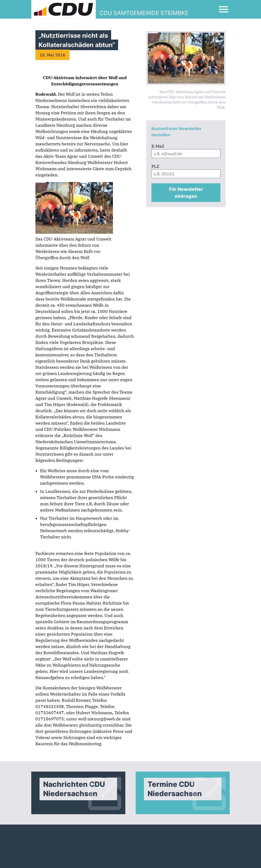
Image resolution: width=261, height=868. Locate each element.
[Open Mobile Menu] (224, 9)
